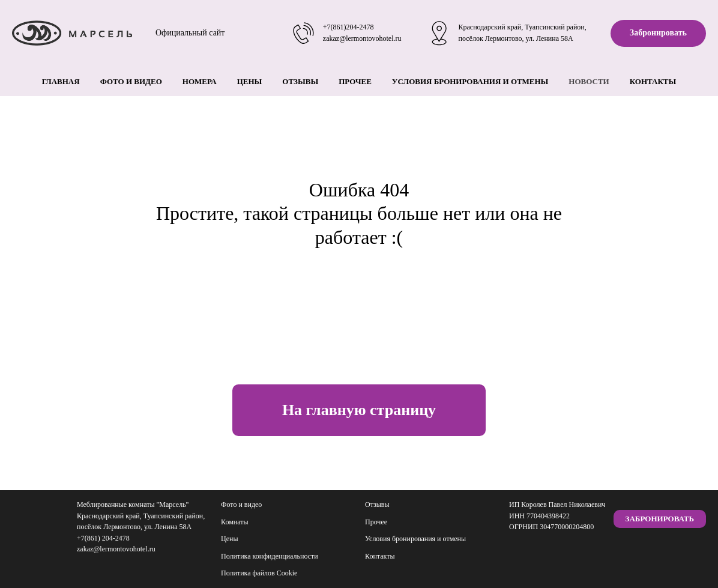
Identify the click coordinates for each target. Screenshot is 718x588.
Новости (589, 81)
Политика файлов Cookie (259, 573)
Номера (200, 81)
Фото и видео (131, 81)
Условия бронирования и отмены (470, 81)
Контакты (653, 81)
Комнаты (235, 522)
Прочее (355, 81)
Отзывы (300, 81)
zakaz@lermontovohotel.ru (362, 38)
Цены (250, 81)
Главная (61, 81)
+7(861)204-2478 (348, 27)
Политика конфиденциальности (270, 556)
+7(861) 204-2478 (103, 538)
